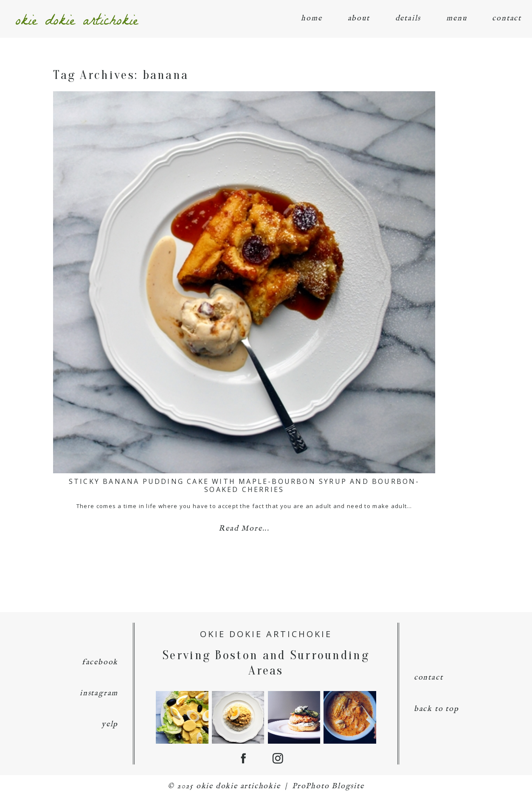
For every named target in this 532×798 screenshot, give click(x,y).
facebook (100, 662)
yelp (110, 724)
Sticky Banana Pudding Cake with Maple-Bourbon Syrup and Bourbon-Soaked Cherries (244, 485)
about (359, 18)
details (408, 18)
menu (456, 18)
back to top (436, 709)
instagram (99, 693)
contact (507, 18)
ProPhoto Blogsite (328, 786)
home (311, 18)
